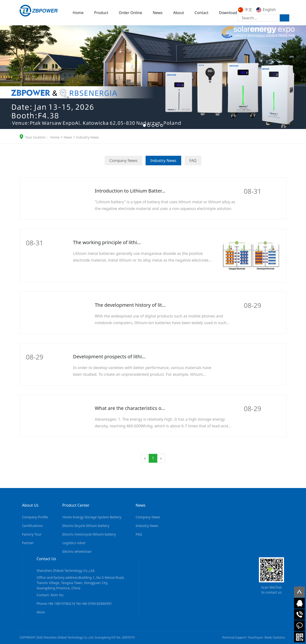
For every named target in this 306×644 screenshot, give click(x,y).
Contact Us (46, 559)
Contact (202, 13)
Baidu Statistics (275, 637)
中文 (245, 10)
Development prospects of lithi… (109, 357)
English (266, 10)
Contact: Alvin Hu (50, 595)
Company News (123, 161)
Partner (28, 543)
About (178, 13)
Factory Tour (32, 534)
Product (101, 13)
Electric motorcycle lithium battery (89, 534)
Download (228, 13)
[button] (144, 125)
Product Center (76, 505)
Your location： (37, 137)
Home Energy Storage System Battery (92, 517)
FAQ (193, 161)
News (158, 13)
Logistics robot (74, 543)
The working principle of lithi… (107, 242)
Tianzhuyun (255, 637)
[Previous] (145, 458)
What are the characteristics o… (130, 408)
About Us (30, 505)
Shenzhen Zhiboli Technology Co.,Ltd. (66, 571)
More (253, 202)
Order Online (131, 13)
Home (78, 13)
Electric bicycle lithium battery (86, 526)
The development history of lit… (130, 305)
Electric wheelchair (77, 551)
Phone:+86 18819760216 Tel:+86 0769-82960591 (74, 604)
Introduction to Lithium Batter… (130, 191)
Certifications (32, 526)
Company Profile (35, 517)
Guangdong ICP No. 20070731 (115, 637)
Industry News (87, 137)
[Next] (161, 458)
